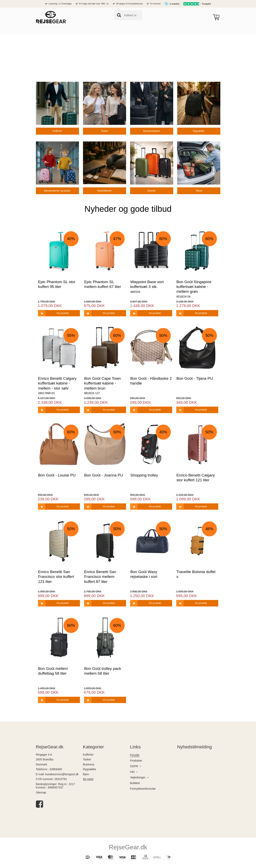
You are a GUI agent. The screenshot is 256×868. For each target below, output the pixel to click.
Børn (86, 774)
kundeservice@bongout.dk (62, 774)
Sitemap (41, 792)
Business (89, 764)
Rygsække (90, 769)
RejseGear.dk (128, 847)
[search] (128, 15)
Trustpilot (206, 4)
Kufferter (88, 755)
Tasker (87, 759)
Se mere (88, 779)
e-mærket (175, 4)
